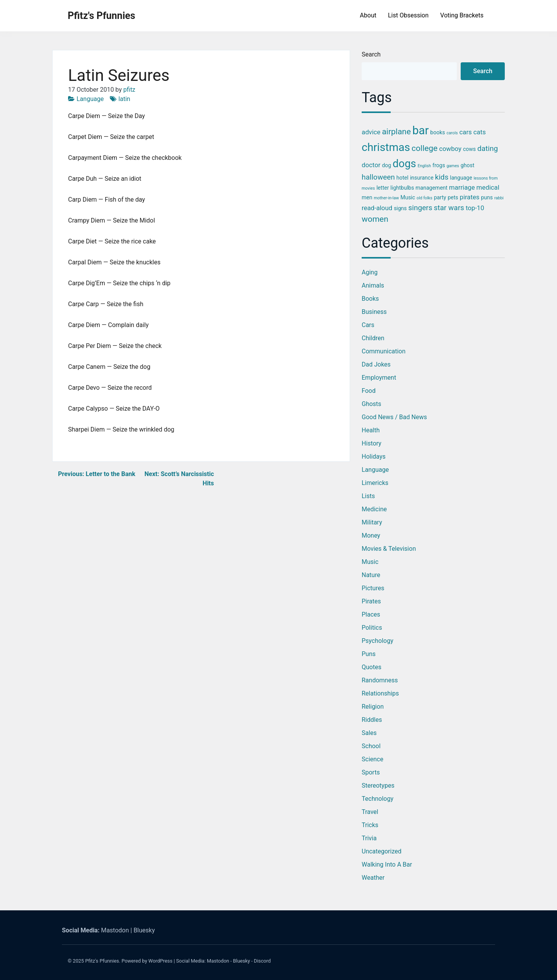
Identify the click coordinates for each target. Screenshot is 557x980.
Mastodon (115, 930)
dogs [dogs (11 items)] (404, 164)
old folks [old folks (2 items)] (425, 198)
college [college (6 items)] (425, 148)
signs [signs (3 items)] (400, 208)
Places (371, 614)
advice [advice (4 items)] (371, 132)
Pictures (373, 588)
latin (124, 99)
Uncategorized (382, 851)
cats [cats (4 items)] (480, 132)
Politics (372, 628)
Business (374, 312)
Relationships (380, 693)
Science (372, 759)
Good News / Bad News (394, 417)
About (368, 15)
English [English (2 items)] (424, 166)
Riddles (372, 720)
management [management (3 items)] (431, 188)
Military (372, 522)
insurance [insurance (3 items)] (422, 178)
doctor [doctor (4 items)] (371, 165)
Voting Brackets (462, 15)
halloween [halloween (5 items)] (378, 177)
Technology (378, 799)
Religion (373, 707)
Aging (370, 272)
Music (370, 562)
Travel (370, 812)
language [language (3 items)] (461, 178)
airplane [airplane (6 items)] (396, 132)
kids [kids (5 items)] (442, 177)
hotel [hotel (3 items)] (402, 178)
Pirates (371, 601)
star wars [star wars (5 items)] (449, 208)
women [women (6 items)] (375, 219)
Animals (373, 285)
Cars (368, 325)
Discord (262, 961)
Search (371, 54)
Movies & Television (389, 549)
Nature (371, 575)
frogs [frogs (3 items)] (439, 165)
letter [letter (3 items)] (383, 188)
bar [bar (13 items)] (420, 130)
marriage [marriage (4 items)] (462, 187)
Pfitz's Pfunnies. (103, 961)
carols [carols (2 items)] (452, 133)
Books (370, 299)
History (372, 443)
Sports (371, 772)
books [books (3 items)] (437, 132)
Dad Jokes (376, 364)
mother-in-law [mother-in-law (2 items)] (386, 198)
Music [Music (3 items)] (408, 197)
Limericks (375, 483)
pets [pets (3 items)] (453, 197)
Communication (384, 351)
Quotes (372, 667)
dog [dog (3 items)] (386, 165)
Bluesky (144, 930)
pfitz (129, 90)
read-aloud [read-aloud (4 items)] (377, 208)
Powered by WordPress (147, 961)
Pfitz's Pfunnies (102, 16)
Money (371, 535)
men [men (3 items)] (367, 197)
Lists (368, 496)
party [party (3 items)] (440, 197)
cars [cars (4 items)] (466, 132)
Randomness (380, 680)
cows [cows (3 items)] (469, 149)
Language (90, 99)
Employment (379, 378)
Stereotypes (378, 786)
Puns (369, 654)
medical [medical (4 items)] (488, 187)
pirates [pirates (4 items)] (469, 197)
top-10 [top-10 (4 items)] (475, 208)
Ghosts (372, 404)
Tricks (370, 825)
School (371, 746)
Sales (369, 733)
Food (369, 391)
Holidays (374, 457)
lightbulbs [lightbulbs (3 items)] (402, 188)
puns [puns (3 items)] (487, 197)
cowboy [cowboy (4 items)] (450, 149)
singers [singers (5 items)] (420, 208)
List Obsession (408, 15)
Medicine (374, 509)
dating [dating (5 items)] (488, 148)
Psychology (378, 641)
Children (373, 338)
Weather (373, 878)
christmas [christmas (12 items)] (386, 147)
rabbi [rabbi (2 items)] (499, 198)
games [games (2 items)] (453, 166)
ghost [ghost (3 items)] (467, 165)
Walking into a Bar (387, 864)
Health (371, 430)
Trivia (369, 838)
